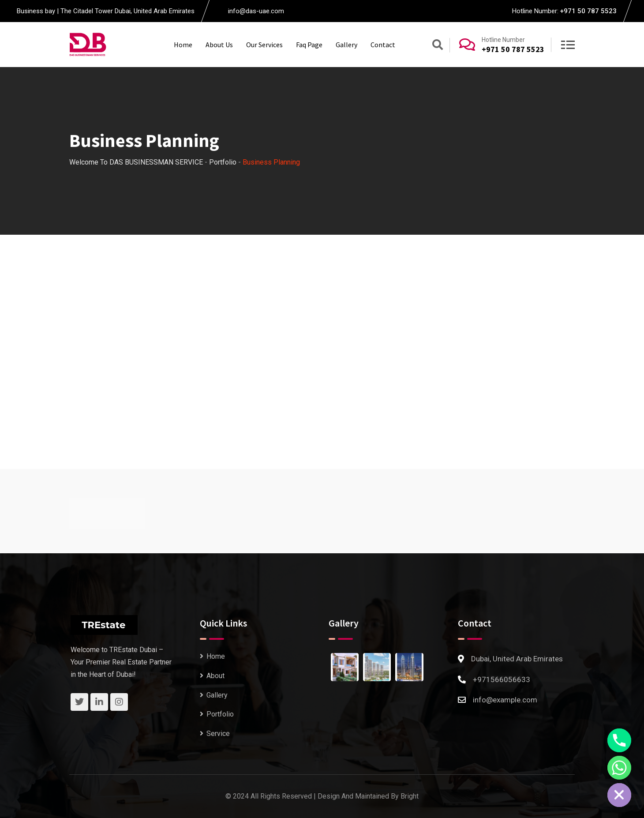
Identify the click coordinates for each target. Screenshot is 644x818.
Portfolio (220, 714)
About (215, 676)
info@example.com (505, 699)
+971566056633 (502, 679)
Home (183, 45)
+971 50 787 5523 (588, 11)
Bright (410, 796)
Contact (383, 45)
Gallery (346, 45)
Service (218, 733)
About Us (219, 45)
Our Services (264, 45)
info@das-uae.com (256, 11)
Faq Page (309, 45)
